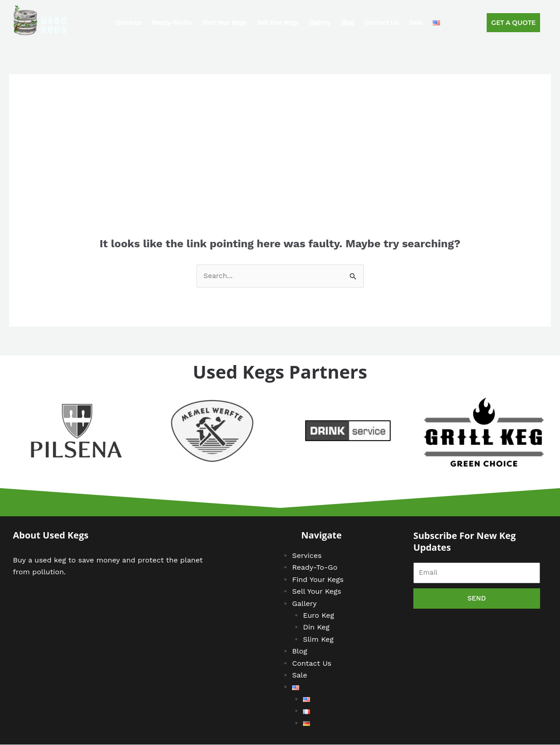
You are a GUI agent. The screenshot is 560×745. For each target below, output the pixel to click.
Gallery (320, 23)
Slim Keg (318, 640)
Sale (416, 23)
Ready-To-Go (172, 23)
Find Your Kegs (224, 23)
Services (129, 23)
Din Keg (316, 627)
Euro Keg (318, 616)
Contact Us (382, 23)
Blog (347, 23)
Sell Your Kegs (278, 23)
